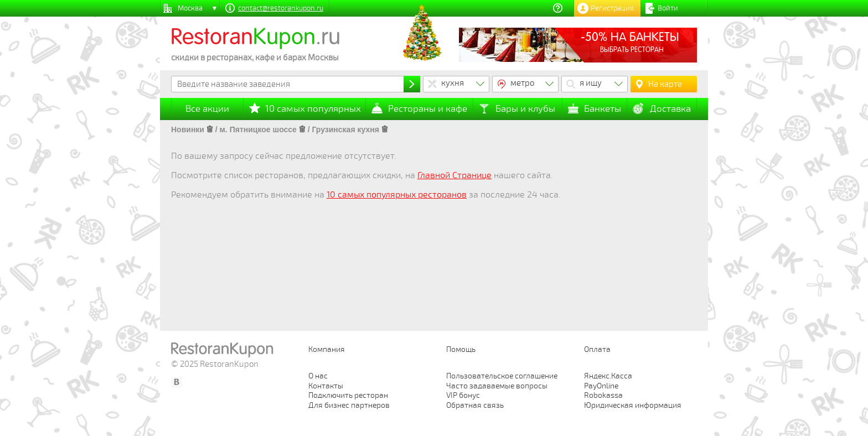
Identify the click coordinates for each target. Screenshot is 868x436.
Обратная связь (475, 405)
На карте (665, 84)
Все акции (207, 109)
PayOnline (601, 386)
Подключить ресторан (348, 395)
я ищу (591, 83)
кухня (453, 83)
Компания (327, 349)
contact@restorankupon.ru (281, 8)
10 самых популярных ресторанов (397, 195)
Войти (668, 8)
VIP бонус (463, 395)
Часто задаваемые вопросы (497, 386)
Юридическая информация (633, 405)
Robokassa (603, 395)
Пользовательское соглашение (502, 376)
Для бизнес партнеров (349, 405)
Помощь (461, 349)
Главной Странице (454, 175)
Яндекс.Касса (608, 376)
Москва (190, 8)
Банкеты (603, 109)
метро (523, 83)
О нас (318, 376)
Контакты (326, 386)
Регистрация (612, 8)
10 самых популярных (313, 109)
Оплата (597, 349)
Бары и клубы (525, 109)
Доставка (670, 109)
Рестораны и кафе (428, 109)
